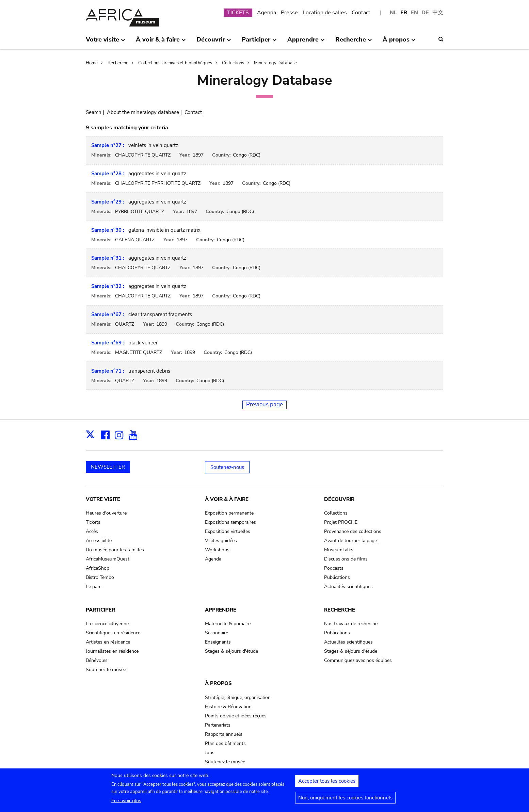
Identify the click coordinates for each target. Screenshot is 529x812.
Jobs (210, 753)
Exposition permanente (229, 513)
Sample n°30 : (108, 230)
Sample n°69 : (108, 343)
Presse (289, 13)
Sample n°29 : (108, 202)
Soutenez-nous (227, 467)
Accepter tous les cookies (327, 784)
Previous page (264, 404)
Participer (100, 610)
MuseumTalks (339, 550)
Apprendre (221, 610)
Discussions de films (346, 559)
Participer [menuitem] (259, 42)
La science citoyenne (107, 624)
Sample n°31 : (108, 258)
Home (92, 63)
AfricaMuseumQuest (108, 559)
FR (404, 13)
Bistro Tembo (100, 577)
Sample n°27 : (108, 145)
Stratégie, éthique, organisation (238, 697)
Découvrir (339, 499)
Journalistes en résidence (112, 651)
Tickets (93, 522)
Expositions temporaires (230, 522)
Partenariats (218, 725)
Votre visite (103, 499)
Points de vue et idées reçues (236, 716)
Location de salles (325, 13)
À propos (218, 683)
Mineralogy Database (275, 63)
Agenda (267, 13)
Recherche (118, 63)
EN (414, 13)
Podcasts (334, 568)
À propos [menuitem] (399, 42)
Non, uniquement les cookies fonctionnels (345, 801)
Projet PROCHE (341, 522)
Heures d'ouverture (106, 513)
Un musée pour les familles (115, 550)
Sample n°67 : (108, 314)
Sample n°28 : (108, 174)
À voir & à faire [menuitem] (161, 42)
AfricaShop (98, 568)
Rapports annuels (224, 734)
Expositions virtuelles (228, 531)
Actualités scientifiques (348, 587)
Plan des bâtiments (225, 743)
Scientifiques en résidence (113, 633)
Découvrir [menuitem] (214, 42)
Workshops (217, 550)
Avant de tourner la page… (352, 541)
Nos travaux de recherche (351, 624)
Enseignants (218, 642)
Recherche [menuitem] (354, 42)
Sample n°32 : (108, 286)
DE (425, 13)
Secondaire (217, 633)
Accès (92, 531)
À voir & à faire (227, 499)
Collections (233, 63)
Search (94, 112)
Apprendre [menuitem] (306, 42)
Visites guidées (221, 541)
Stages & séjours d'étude (231, 651)
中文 (438, 13)
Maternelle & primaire (228, 624)
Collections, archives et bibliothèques (175, 63)
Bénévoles (97, 660)
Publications (337, 577)
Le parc (93, 587)
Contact (361, 13)
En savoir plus (126, 804)
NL (393, 13)
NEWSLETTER (108, 467)
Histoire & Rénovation (228, 707)
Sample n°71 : (108, 371)
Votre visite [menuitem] (106, 42)
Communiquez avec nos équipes (358, 660)
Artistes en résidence (108, 642)
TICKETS (238, 13)
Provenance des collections (353, 531)
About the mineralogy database (143, 112)
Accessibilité (99, 541)
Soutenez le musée (106, 670)
